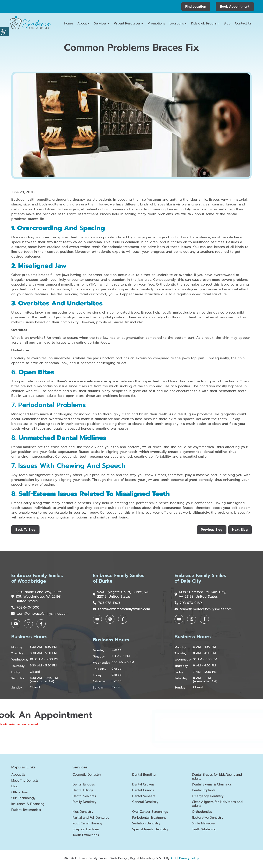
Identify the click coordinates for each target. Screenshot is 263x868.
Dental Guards (144, 792)
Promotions (156, 23)
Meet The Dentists (26, 782)
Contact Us (243, 23)
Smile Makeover (205, 825)
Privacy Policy (189, 860)
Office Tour (20, 794)
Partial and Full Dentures (92, 819)
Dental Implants (205, 792)
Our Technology (24, 800)
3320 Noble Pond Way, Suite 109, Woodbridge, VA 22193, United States (37, 597)
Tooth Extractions (87, 837)
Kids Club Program (205, 23)
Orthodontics (203, 814)
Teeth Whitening (206, 831)
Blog (227, 23)
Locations (177, 23)
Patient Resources (127, 23)
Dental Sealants (85, 798)
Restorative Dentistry (209, 819)
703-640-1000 (25, 609)
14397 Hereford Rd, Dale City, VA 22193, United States (200, 595)
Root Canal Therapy (88, 825)
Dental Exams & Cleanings (213, 786)
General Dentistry (147, 804)
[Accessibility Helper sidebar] (4, 31)
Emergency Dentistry (209, 798)
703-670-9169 (188, 604)
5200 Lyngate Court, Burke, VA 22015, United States (118, 595)
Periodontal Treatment (150, 819)
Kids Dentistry (84, 814)
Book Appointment (235, 6)
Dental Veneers (145, 798)
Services (100, 23)
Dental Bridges (85, 786)
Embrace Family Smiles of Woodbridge (38, 579)
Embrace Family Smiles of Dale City (201, 579)
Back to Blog (26, 530)
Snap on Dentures (87, 831)
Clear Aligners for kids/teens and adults (219, 806)
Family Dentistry (86, 804)
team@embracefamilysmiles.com (40, 615)
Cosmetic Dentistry (88, 776)
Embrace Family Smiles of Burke (120, 579)
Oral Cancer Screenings (151, 814)
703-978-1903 (106, 604)
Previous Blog (211, 530)
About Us (19, 776)
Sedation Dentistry (148, 825)
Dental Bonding (145, 776)
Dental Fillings (84, 792)
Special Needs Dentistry (152, 831)
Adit (173, 860)
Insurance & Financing (29, 806)
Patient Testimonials (28, 811)
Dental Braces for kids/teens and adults (219, 778)
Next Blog (240, 530)
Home (68, 23)
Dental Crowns (144, 786)
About (82, 23)
